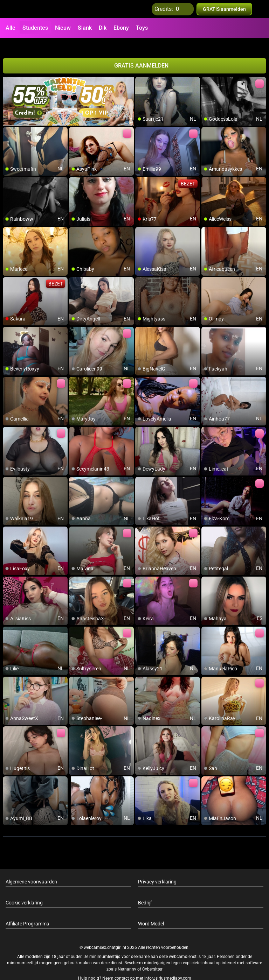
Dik (103, 28)
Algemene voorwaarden (31, 869)
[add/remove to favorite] (141, 70)
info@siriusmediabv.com (168, 966)
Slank (85, 28)
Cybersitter (152, 957)
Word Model (151, 911)
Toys (142, 28)
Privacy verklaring (157, 869)
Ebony (121, 28)
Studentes (35, 28)
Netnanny (127, 957)
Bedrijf (145, 890)
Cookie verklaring (24, 890)
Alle (11, 28)
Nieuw (63, 28)
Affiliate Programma (27, 911)
